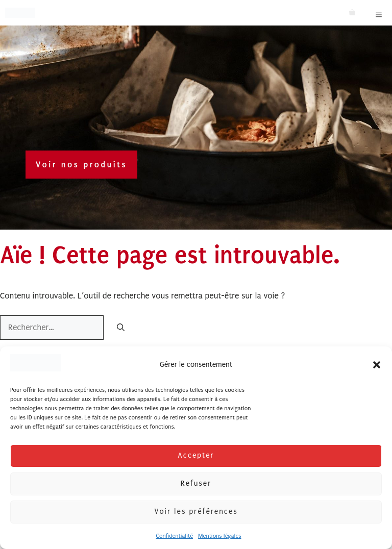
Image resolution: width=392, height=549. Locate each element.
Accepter (196, 455)
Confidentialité (174, 536)
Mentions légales (219, 536)
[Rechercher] (121, 328)
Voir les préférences (196, 511)
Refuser (196, 483)
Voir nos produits (81, 165)
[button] (377, 365)
